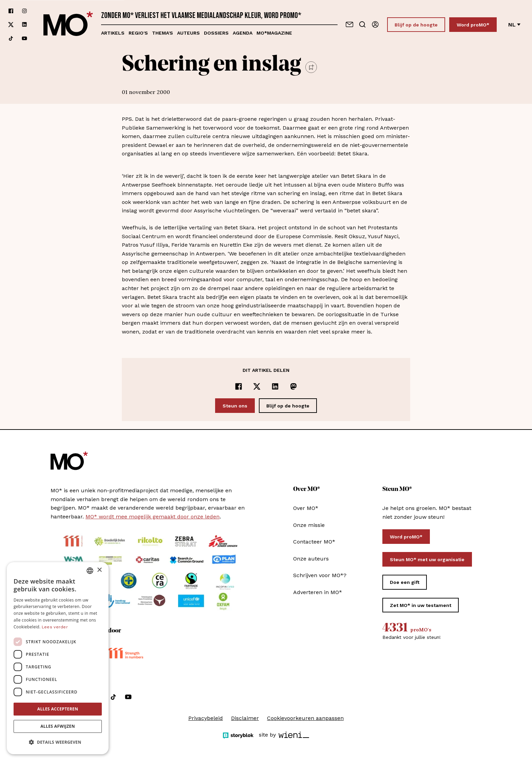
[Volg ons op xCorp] (11, 25)
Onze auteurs (311, 559)
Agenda (243, 33)
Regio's (138, 33)
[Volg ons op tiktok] (11, 38)
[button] (58, 742)
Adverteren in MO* (318, 592)
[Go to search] (362, 24)
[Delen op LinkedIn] (275, 386)
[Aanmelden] (375, 24)
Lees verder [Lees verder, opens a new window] (55, 627)
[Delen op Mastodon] (293, 386)
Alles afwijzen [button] (58, 726)
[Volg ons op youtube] (24, 38)
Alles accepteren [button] (58, 709)
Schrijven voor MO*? (320, 575)
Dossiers (216, 33)
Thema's (163, 33)
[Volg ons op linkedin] (24, 25)
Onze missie (309, 525)
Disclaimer (245, 718)
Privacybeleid (206, 718)
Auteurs (188, 33)
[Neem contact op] (349, 24)
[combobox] (90, 571)
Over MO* (306, 508)
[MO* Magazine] (68, 25)
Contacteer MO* (314, 542)
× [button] (99, 570)
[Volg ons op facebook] (11, 11)
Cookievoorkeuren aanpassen (305, 718)
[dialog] (58, 658)
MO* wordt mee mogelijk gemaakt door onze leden (153, 517)
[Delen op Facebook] (239, 386)
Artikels (113, 33)
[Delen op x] (257, 386)
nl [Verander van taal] (514, 25)
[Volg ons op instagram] (24, 11)
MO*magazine (274, 33)
